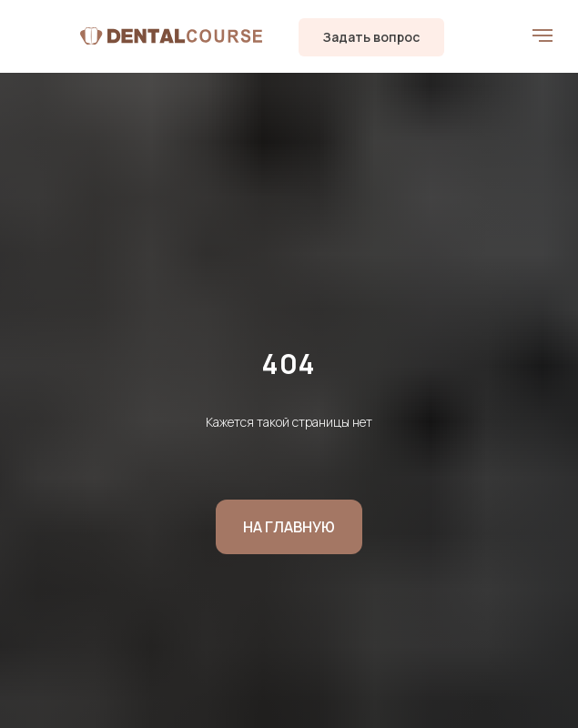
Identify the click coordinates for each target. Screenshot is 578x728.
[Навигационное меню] (543, 35)
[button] (371, 37)
